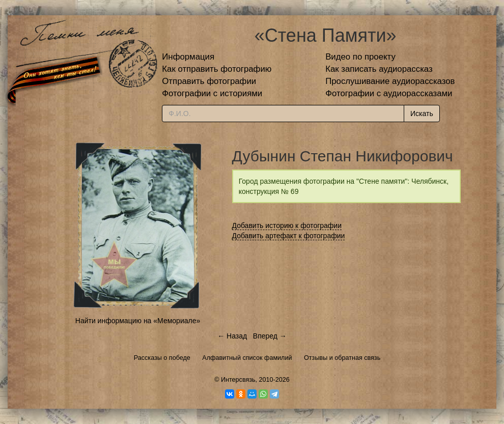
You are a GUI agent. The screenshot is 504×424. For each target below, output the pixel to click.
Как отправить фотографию (217, 69)
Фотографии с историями (212, 93)
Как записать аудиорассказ (379, 69)
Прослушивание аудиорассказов (390, 81)
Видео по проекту (360, 57)
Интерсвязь (238, 380)
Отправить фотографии (209, 81)
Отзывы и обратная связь (342, 358)
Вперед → (270, 336)
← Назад (232, 336)
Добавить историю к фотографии (287, 225)
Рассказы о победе (162, 358)
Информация (188, 57)
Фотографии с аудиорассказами (389, 93)
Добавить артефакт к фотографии (289, 236)
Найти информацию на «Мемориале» (138, 321)
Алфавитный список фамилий (247, 358)
